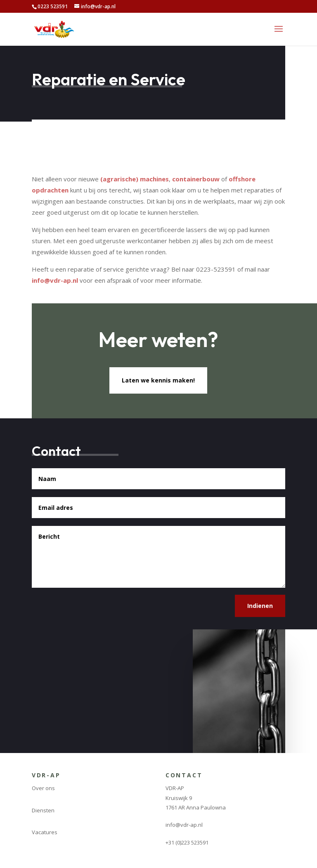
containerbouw (196, 179)
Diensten (43, 810)
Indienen (260, 606)
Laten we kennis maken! (158, 380)
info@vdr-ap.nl (55, 280)
